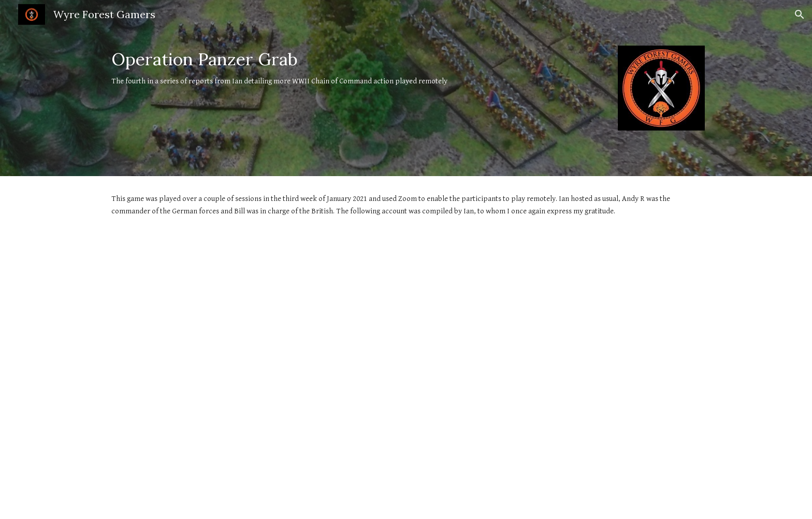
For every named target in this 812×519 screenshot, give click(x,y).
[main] (355, 69)
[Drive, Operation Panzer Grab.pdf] (406, 377)
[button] (800, 15)
